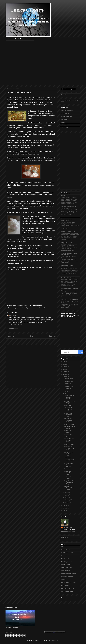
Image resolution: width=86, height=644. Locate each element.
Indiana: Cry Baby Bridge (68, 231)
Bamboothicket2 (66, 550)
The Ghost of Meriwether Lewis (68, 409)
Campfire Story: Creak (69, 436)
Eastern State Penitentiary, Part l (69, 420)
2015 (65, 374)
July (66, 391)
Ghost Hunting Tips (67, 116)
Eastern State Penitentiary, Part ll (69, 415)
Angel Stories (65, 113)
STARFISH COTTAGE (68, 589)
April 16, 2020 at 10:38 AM (16, 325)
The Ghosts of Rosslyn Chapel (70, 300)
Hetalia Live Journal (67, 568)
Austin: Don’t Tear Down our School (69, 397)
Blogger (56, 640)
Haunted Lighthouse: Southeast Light (67, 266)
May (66, 493)
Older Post (52, 336)
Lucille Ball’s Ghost (67, 242)
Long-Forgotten (66, 571)
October (67, 384)
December (68, 379)
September (68, 386)
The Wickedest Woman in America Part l (68, 207)
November (68, 381)
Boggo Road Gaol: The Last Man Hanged (70, 482)
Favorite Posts (19, 39)
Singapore (47, 308)
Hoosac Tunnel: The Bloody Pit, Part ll (69, 448)
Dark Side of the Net (67, 553)
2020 (65, 364)
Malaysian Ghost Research (69, 574)
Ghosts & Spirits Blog (67, 565)
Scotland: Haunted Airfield (70, 428)
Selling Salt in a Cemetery (69, 478)
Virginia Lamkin (68, 528)
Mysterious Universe (67, 577)
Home (9, 39)
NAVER (63, 580)
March (67, 497)
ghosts (18, 308)
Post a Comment (14, 328)
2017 (65, 369)
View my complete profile (68, 532)
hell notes (23, 308)
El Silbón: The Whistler (68, 432)
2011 (65, 511)
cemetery (14, 308)
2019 (65, 367)
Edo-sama (64, 556)
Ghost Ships (65, 125)
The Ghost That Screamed (69, 278)
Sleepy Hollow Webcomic (68, 583)
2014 (65, 377)
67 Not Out (64, 547)
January (67, 502)
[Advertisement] (23, 64)
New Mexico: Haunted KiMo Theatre (69, 488)
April (66, 495)
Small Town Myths (66, 586)
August (67, 389)
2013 (65, 506)
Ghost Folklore (65, 128)
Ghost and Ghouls (66, 559)
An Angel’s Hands (69, 444)
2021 (65, 362)
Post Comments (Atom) (35, 342)
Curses (63, 122)
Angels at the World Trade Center (69, 473)
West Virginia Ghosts (67, 592)
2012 (65, 508)
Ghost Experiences (67, 562)
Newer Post (11, 336)
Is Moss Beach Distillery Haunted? (69, 465)
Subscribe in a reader (67, 95)
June (66, 394)
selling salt (41, 308)
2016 (65, 372)
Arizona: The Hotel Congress (70, 402)
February (67, 500)
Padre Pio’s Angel (69, 424)
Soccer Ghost (68, 405)
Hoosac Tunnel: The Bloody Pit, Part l (69, 454)
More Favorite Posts (67, 110)
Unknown (12, 315)
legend (28, 308)
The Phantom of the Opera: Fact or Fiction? (69, 220)
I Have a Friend (69, 469)
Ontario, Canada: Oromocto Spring (69, 440)
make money (34, 308)
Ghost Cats (64, 196)
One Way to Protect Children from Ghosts (70, 459)
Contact (30, 39)
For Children (65, 119)
